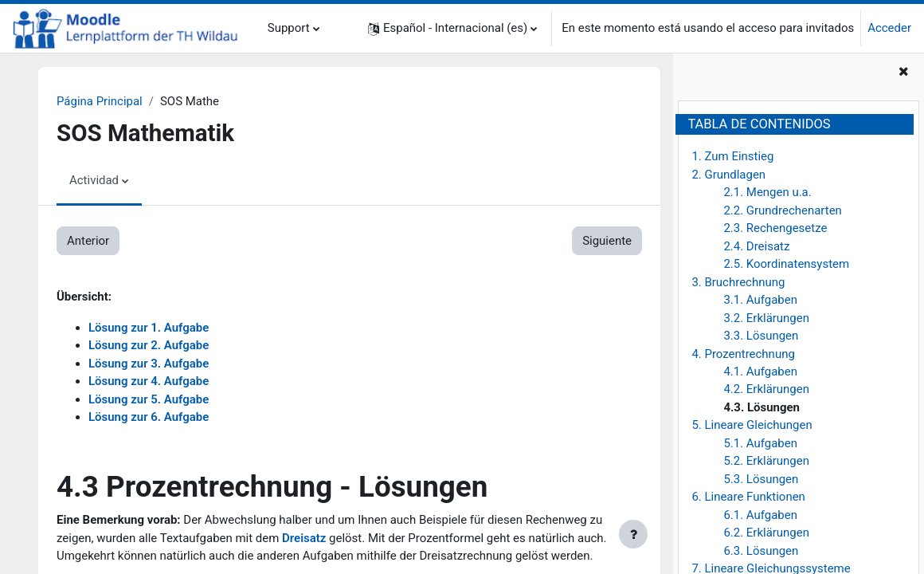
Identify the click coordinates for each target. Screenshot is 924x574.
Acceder (889, 28)
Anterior (88, 241)
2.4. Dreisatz (756, 246)
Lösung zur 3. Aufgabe (149, 364)
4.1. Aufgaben (760, 372)
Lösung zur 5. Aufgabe (149, 399)
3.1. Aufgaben (760, 300)
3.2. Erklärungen (766, 318)
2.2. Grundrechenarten (783, 210)
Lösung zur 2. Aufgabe (149, 345)
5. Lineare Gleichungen (752, 425)
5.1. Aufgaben (760, 443)
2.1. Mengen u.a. (767, 192)
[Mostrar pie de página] (633, 534)
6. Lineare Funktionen (748, 497)
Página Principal (100, 101)
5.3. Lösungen (761, 479)
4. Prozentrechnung (743, 354)
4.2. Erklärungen (766, 389)
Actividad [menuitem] (94, 180)
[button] (452, 28)
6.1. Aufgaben (760, 515)
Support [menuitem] (289, 28)
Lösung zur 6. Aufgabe (149, 417)
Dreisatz (304, 538)
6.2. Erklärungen (766, 533)
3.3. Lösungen (761, 336)
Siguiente (607, 241)
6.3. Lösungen (761, 551)
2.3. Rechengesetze (775, 228)
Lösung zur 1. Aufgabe (149, 328)
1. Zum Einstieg (732, 156)
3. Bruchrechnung (738, 282)
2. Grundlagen (728, 175)
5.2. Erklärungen (766, 461)
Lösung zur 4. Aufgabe (149, 381)
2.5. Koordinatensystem (786, 264)
